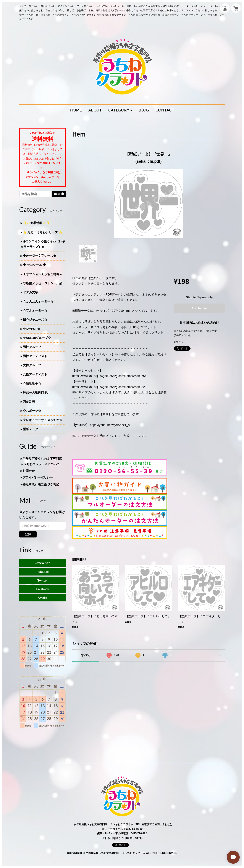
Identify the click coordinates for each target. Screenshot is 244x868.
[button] (120, 110)
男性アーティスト (35, 356)
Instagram (42, 572)
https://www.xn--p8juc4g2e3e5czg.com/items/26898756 (109, 376)
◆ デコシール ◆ (34, 265)
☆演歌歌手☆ (32, 383)
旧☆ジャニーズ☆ (35, 320)
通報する (179, 342)
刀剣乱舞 (29, 402)
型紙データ (31, 429)
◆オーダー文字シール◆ (40, 256)
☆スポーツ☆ (32, 411)
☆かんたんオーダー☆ (38, 301)
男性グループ (32, 347)
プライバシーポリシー (38, 477)
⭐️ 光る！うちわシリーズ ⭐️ (43, 232)
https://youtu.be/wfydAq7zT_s (110, 425)
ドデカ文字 (31, 292)
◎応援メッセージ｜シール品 (43, 283)
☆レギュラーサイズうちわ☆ (43, 420)
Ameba (42, 598)
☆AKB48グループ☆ (37, 338)
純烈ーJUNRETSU (36, 393)
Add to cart (199, 308)
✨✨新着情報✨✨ (36, 223)
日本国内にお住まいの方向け (199, 323)
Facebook (42, 589)
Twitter (42, 580)
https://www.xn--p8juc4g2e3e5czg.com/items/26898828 (109, 387)
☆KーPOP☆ (32, 329)
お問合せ (29, 471)
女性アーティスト (35, 374)
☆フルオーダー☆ (35, 310)
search (59, 194)
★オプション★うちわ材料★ (43, 274)
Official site (42, 563)
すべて (86, 655)
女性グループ (32, 365)
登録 (28, 534)
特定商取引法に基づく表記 (41, 484)
